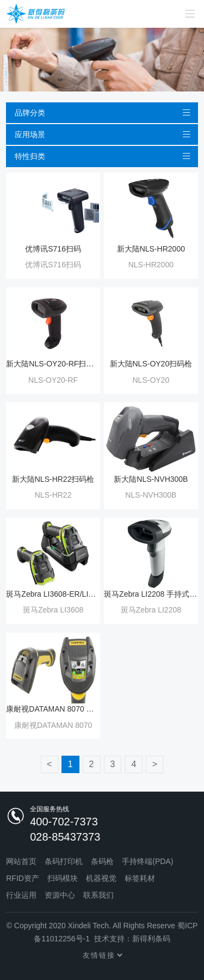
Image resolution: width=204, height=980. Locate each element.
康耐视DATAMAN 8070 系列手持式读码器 (53, 709)
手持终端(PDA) (147, 861)
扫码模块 (63, 878)
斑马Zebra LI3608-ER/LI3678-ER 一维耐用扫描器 (53, 594)
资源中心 (60, 895)
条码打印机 (64, 861)
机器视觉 (101, 878)
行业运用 (21, 895)
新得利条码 (151, 939)
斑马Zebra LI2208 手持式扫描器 (151, 594)
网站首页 (21, 861)
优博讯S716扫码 (53, 249)
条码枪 (102, 861)
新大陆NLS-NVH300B (151, 479)
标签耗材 (140, 878)
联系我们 (98, 895)
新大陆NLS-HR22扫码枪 (53, 479)
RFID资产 (23, 878)
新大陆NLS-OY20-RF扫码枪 (53, 364)
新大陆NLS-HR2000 (151, 249)
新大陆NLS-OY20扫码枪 (151, 364)
